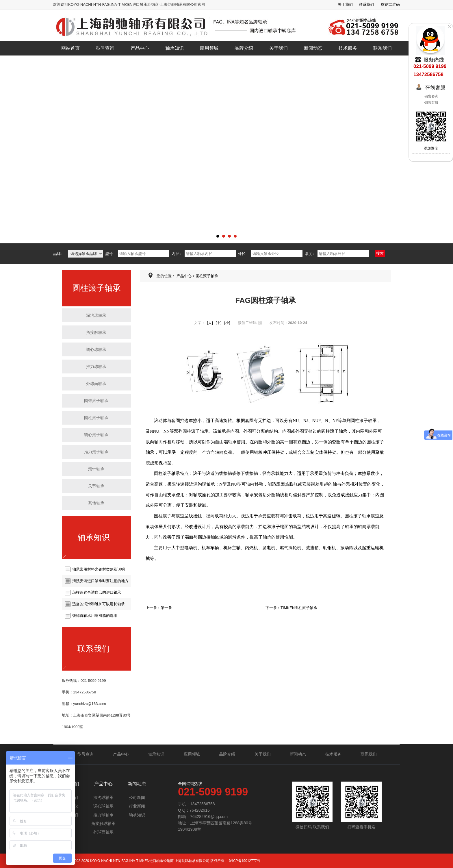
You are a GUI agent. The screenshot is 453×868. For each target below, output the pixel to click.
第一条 (166, 608)
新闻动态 (313, 48)
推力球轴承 (94, 367)
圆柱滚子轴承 (94, 418)
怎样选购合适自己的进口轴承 (97, 592)
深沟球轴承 (94, 315)
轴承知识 (174, 48)
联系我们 (366, 4)
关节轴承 (94, 486)
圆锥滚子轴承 (94, 401)
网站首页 (70, 48)
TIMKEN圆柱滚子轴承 (299, 608)
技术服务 (348, 48)
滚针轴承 (94, 469)
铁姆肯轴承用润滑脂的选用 (95, 616)
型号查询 (105, 48)
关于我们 (345, 4)
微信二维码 (390, 4)
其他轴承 (94, 503)
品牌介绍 (244, 48)
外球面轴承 (94, 384)
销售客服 (431, 103)
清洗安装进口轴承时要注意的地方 (100, 581)
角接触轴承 (94, 332)
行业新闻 (137, 806)
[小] (227, 323)
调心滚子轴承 (94, 435)
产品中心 (140, 48)
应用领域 (209, 48)
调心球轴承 (94, 349)
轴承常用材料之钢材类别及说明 (99, 569)
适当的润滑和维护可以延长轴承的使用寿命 (102, 604)
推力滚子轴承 (94, 452)
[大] (210, 323)
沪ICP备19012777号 (244, 861)
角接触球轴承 (103, 823)
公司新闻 (137, 797)
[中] (218, 323)
